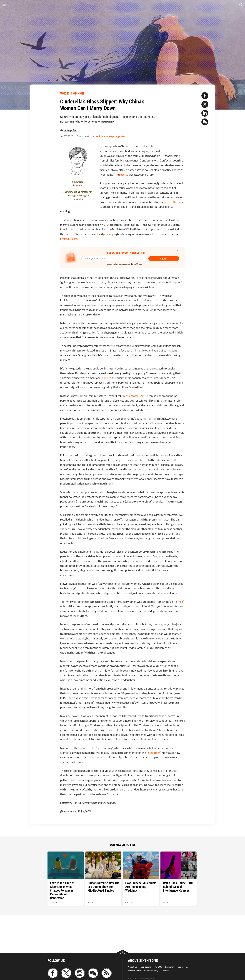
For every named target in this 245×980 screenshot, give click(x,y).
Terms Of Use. (137, 264)
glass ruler (154, 753)
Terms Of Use (134, 971)
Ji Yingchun (70, 130)
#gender (121, 136)
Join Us (158, 967)
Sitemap (165, 971)
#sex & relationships (104, 136)
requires (106, 378)
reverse (124, 175)
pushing (108, 234)
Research (170, 967)
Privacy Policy (151, 971)
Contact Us (183, 967)
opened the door (173, 202)
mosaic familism (133, 396)
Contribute (146, 967)
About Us (132, 967)
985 (181, 602)
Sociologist (77, 185)
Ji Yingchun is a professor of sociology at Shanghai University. (77, 195)
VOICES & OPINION (72, 93)
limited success (69, 239)
